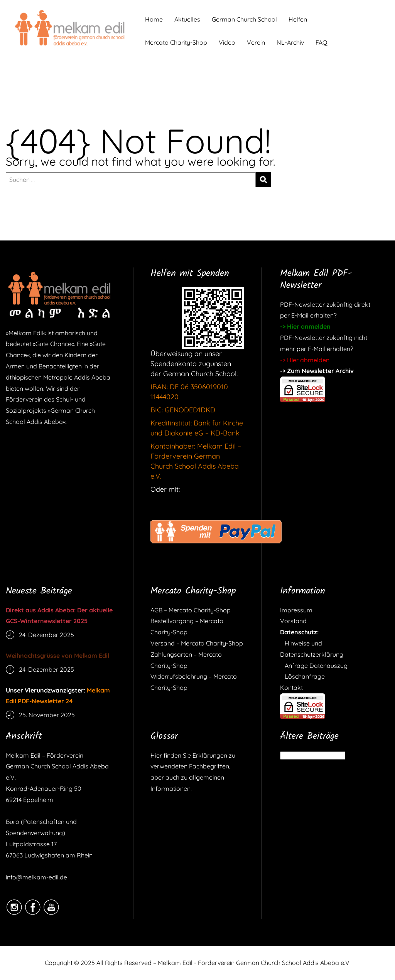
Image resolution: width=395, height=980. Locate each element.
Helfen (298, 19)
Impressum (296, 610)
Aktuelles (187, 19)
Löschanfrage (302, 676)
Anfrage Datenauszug (314, 666)
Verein (256, 42)
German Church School (244, 19)
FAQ (321, 42)
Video (227, 42)
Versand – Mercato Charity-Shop (197, 643)
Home (154, 19)
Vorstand (293, 621)
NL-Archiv (290, 42)
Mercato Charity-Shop (176, 42)
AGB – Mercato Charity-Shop (191, 610)
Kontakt (291, 688)
